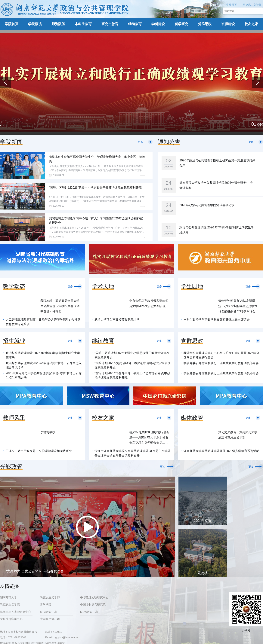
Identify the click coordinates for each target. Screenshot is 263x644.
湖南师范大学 (8, 597)
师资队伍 (58, 24)
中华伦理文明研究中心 (94, 597)
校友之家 (251, 24)
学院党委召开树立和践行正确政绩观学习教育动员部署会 (221, 363)
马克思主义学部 (252, 5)
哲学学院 (46, 604)
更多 (141, 142)
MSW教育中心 (89, 612)
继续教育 (135, 24)
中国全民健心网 (50, 619)
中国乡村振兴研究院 (93, 604)
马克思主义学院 (10, 604)
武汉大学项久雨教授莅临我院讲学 (117, 320)
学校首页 (232, 5)
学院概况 (35, 24)
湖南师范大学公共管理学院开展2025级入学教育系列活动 (221, 451)
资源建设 (228, 24)
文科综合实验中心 (11, 619)
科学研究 (181, 24)
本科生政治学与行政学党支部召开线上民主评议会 (217, 320)
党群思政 (205, 24)
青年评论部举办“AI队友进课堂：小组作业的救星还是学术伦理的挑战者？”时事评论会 (238, 306)
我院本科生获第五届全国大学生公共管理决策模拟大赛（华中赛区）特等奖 (60, 306)
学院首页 (12, 24)
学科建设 (158, 24)
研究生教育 (110, 24)
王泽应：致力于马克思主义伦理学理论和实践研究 (39, 451)
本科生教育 (83, 24)
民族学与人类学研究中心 (15, 612)
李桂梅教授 (48, 432)
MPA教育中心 (49, 612)
